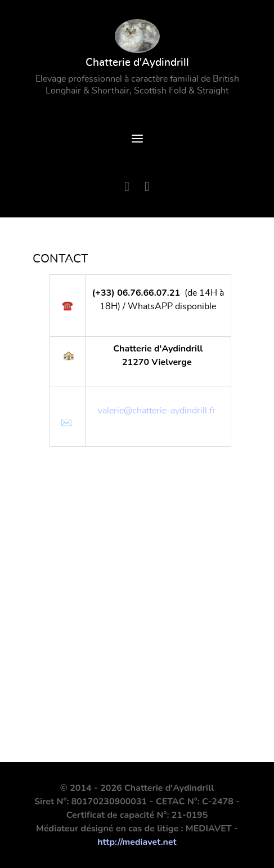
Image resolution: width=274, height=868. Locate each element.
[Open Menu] (137, 140)
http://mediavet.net (137, 842)
